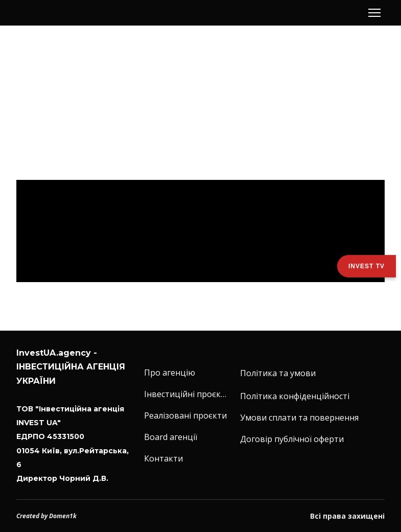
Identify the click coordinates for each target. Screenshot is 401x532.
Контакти (163, 458)
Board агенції (171, 437)
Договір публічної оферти (292, 439)
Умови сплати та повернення (299, 418)
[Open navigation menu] (374, 13)
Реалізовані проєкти (185, 415)
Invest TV (367, 266)
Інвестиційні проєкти (187, 394)
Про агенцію (170, 373)
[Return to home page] (52, 13)
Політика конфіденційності (295, 396)
